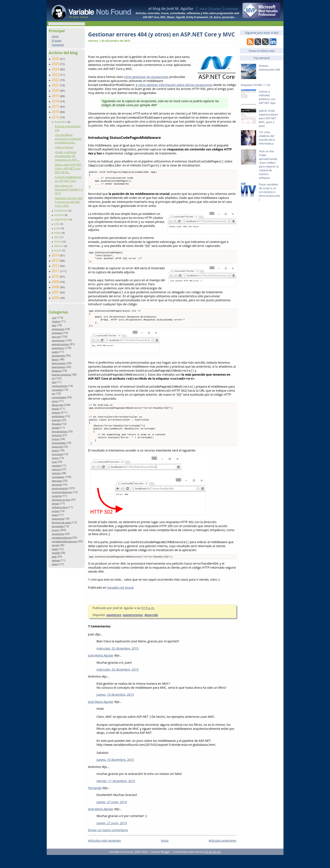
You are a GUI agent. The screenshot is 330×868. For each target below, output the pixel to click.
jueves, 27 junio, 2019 (112, 815)
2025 (56, 64)
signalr (56, 503)
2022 (56, 80)
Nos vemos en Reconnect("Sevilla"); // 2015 (69, 189)
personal (57, 484)
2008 (56, 287)
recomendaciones (62, 492)
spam (55, 515)
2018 (56, 101)
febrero (59, 246)
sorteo (55, 511)
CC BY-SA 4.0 (213, 865)
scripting (57, 496)
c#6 (54, 382)
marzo (58, 241)
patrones (57, 481)
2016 (56, 112)
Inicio (204, 9)
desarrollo (58, 405)
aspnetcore (58, 340)
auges (55, 352)
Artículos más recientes (105, 854)
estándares (58, 416)
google (56, 428)
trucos (55, 530)
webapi (56, 560)
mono (55, 458)
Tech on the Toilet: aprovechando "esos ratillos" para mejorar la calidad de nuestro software (269, 165)
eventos (56, 420)
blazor (55, 359)
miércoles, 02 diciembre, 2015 (118, 661)
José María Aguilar (101, 668)
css (54, 393)
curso (55, 401)
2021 (56, 85)
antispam (57, 333)
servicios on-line (61, 500)
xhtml (55, 564)
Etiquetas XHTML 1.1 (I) (256, 85)
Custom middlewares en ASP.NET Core (68, 179)
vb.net (55, 545)
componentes (60, 386)
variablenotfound (62, 538)
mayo (58, 233)
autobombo (59, 356)
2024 (56, 69)
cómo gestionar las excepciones (146, 77)
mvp (54, 462)
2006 (56, 298)
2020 (56, 90)
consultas (57, 390)
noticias (56, 473)
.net (54, 318)
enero (58, 250)
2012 (56, 266)
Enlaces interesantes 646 (269, 68)
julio (57, 224)
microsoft (57, 454)
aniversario (58, 329)
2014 (56, 255)
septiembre (62, 219)
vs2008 (56, 553)
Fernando (95, 801)
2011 (56, 271)
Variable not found (120, 601)
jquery (55, 450)
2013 (56, 260)
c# (53, 378)
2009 (56, 282)
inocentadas (59, 443)
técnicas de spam (62, 522)
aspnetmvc (58, 348)
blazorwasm (59, 367)
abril (57, 237)
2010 (56, 276)
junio (58, 228)
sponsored (58, 519)
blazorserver (59, 363)
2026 (56, 59)
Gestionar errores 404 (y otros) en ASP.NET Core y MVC (69, 202)
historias (57, 435)
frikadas (56, 424)
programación (60, 488)
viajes (55, 549)
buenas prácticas (61, 374)
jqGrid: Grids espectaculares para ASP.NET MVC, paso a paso (268, 118)
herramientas (59, 431)
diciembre (61, 122)
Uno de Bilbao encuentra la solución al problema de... (68, 139)
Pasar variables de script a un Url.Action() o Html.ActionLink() (269, 192)
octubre (59, 215)
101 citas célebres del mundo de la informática (267, 138)
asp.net (56, 337)
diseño (56, 409)
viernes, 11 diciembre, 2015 (116, 794)
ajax (54, 325)
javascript (57, 447)
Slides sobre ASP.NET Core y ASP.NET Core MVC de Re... (68, 168)
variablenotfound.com (64, 541)
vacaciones (58, 534)
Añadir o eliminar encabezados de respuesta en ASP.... (67, 156)
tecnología (58, 526)
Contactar (231, 9)
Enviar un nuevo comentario (108, 843)
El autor (216, 9)
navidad (56, 465)
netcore (56, 469)
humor (56, 439)
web (54, 557)
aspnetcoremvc (61, 344)
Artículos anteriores (222, 854)
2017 (56, 106)
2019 (56, 96)
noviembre (61, 210)
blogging (57, 371)
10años (56, 321)
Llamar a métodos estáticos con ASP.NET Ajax (267, 97)
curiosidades (59, 397)
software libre (60, 507)
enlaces (56, 412)
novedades (58, 477)
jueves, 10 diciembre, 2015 (115, 708)
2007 (56, 292)
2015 (56, 117)
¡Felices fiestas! (64, 147)
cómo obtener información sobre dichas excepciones (175, 85)
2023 (56, 75)
